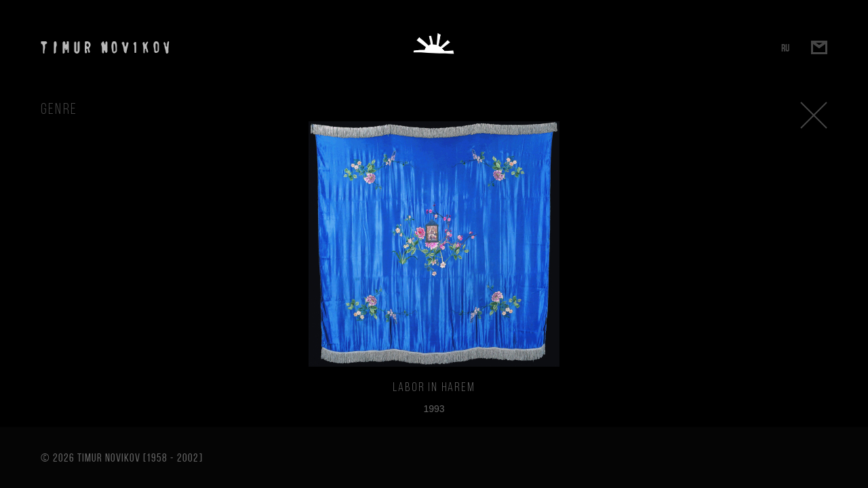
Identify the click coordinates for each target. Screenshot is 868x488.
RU (785, 48)
